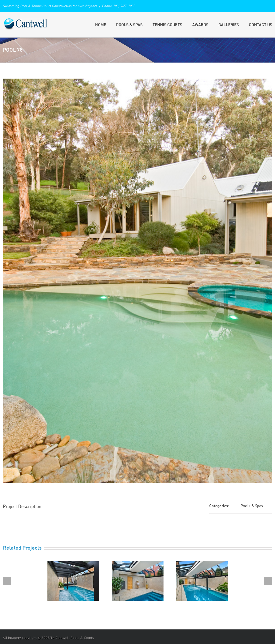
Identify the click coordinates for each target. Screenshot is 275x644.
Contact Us (260, 25)
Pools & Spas (129, 25)
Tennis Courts (167, 25)
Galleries (229, 25)
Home (101, 25)
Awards (200, 25)
